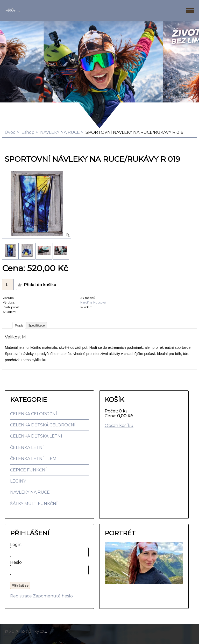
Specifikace (36, 325)
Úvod (10, 132)
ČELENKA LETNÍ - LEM (33, 459)
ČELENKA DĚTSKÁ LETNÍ (36, 436)
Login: (15, 545)
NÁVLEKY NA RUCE (60, 132)
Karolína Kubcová (93, 302)
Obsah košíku (119, 425)
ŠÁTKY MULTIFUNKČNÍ (34, 504)
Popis (19, 325)
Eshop (28, 132)
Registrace (21, 596)
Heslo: (15, 562)
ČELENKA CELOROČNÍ (34, 414)
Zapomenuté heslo (53, 596)
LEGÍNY (18, 481)
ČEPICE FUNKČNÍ (28, 470)
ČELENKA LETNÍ (27, 447)
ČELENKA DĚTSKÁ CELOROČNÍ (43, 425)
